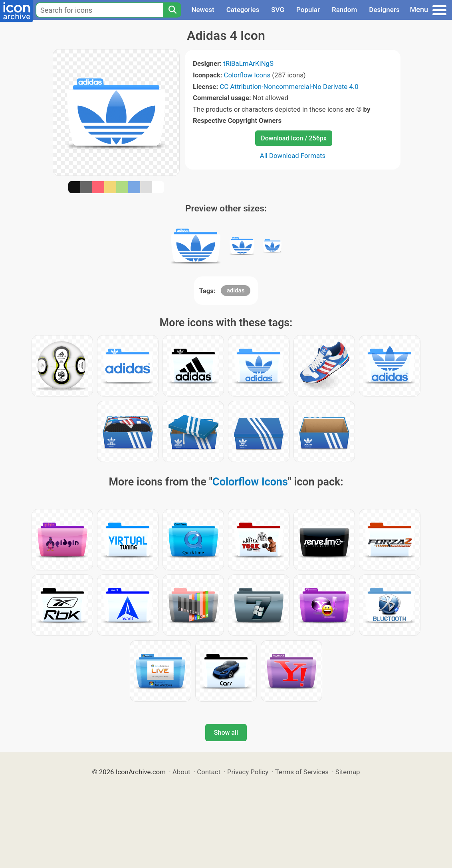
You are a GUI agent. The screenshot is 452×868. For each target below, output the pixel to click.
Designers (384, 10)
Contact (209, 772)
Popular (308, 10)
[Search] (172, 10)
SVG (278, 10)
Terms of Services (302, 772)
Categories (243, 10)
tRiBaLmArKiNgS (248, 63)
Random (344, 10)
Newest (203, 10)
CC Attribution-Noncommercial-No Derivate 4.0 (289, 87)
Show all (226, 733)
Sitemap (348, 772)
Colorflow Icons (247, 75)
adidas (236, 290)
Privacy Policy (248, 772)
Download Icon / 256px (293, 138)
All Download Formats (293, 156)
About (181, 772)
